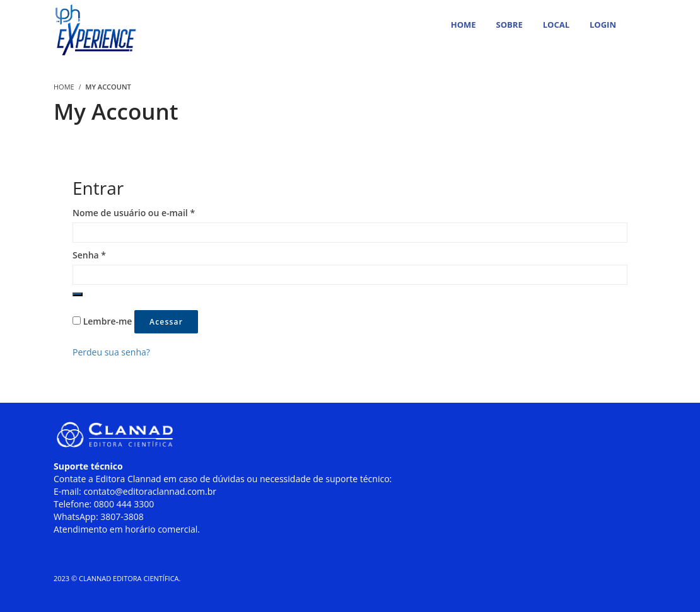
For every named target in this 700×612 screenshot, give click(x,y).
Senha (89, 255)
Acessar (166, 322)
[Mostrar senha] (78, 294)
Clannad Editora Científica (129, 578)
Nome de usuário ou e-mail (134, 213)
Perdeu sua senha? (111, 352)
